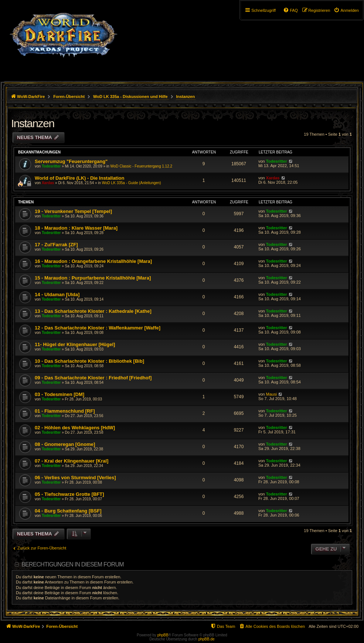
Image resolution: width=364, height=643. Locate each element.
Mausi (271, 394)
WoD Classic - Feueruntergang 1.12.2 (141, 166)
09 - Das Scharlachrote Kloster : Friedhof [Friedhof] (93, 378)
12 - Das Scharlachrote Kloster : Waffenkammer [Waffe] (98, 328)
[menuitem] (346, 10)
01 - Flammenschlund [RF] (65, 411)
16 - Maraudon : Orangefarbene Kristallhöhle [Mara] (93, 261)
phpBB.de (207, 639)
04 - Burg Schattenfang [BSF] (68, 511)
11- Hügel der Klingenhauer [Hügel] (75, 344)
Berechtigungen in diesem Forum (72, 564)
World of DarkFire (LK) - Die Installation (79, 178)
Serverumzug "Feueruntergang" (71, 161)
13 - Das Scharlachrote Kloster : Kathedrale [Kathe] (93, 311)
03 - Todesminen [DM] (59, 394)
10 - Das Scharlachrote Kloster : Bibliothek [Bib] (89, 361)
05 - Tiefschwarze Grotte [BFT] (69, 494)
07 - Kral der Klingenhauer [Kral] (72, 461)
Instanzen (33, 123)
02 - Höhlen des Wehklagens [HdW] (75, 428)
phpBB (163, 635)
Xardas (48, 183)
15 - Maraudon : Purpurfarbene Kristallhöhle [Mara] (93, 278)
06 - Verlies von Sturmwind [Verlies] (75, 478)
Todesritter (51, 166)
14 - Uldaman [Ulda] (57, 295)
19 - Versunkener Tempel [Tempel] (73, 211)
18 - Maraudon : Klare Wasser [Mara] (76, 228)
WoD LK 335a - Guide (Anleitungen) (132, 183)
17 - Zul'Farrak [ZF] (56, 245)
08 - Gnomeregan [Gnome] (65, 444)
